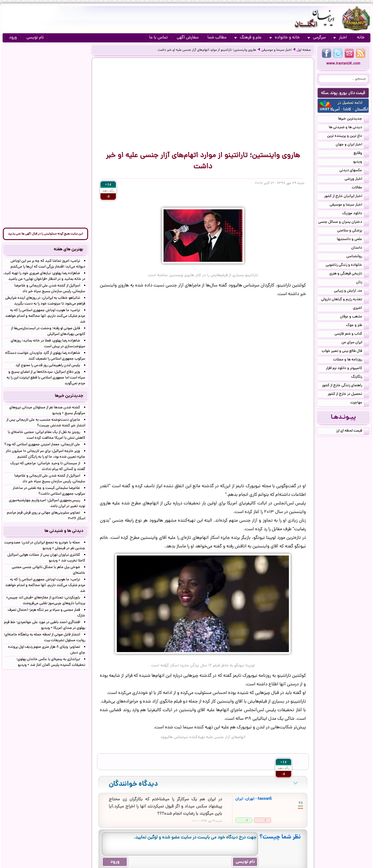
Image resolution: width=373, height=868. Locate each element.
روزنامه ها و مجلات (351, 360)
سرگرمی (316, 38)
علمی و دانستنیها (353, 240)
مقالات (360, 188)
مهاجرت (360, 403)
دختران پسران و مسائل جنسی (344, 223)
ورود (13, 38)
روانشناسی (358, 257)
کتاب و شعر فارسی (352, 334)
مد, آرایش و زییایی (351, 291)
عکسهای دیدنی (354, 171)
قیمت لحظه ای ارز (353, 431)
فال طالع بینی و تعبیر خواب (345, 352)
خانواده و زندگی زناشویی (347, 266)
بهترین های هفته (68, 249)
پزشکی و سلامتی (353, 231)
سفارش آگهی (188, 38)
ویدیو (361, 162)
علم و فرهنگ (248, 38)
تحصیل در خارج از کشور (348, 395)
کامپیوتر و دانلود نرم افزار (347, 369)
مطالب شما (217, 38)
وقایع (361, 154)
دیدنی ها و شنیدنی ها (349, 128)
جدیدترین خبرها (353, 119)
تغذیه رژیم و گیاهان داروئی (345, 300)
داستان (360, 248)
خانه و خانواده (284, 38)
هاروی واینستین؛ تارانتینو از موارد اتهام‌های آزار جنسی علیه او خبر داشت (207, 50)
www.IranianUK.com (343, 64)
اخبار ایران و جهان (352, 145)
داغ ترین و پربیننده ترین (348, 136)
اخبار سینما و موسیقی (276, 50)
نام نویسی (35, 38)
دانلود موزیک (356, 214)
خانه (361, 38)
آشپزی (361, 309)
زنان (363, 283)
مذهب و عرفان (354, 317)
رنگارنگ (360, 377)
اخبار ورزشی (357, 180)
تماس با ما (159, 38)
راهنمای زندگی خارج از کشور (345, 386)
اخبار (340, 38)
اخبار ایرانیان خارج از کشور (347, 197)
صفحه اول (304, 50)
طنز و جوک (358, 326)
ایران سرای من (355, 343)
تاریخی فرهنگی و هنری (349, 274)
